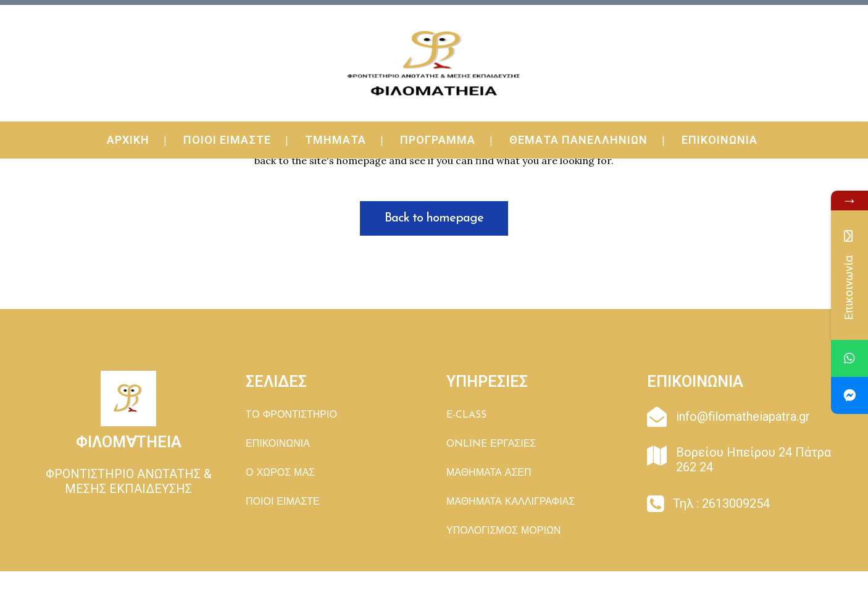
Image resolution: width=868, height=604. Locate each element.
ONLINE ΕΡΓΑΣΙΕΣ (491, 444)
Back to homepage (434, 218)
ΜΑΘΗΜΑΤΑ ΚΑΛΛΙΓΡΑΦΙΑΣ (511, 502)
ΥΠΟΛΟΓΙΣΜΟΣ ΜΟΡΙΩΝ (503, 531)
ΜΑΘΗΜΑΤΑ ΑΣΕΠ (489, 473)
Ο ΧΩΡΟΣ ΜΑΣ (280, 473)
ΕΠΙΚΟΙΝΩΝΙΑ (278, 444)
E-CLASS (466, 415)
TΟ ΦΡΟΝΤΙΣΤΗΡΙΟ (291, 415)
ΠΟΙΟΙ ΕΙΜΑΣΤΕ (283, 502)
